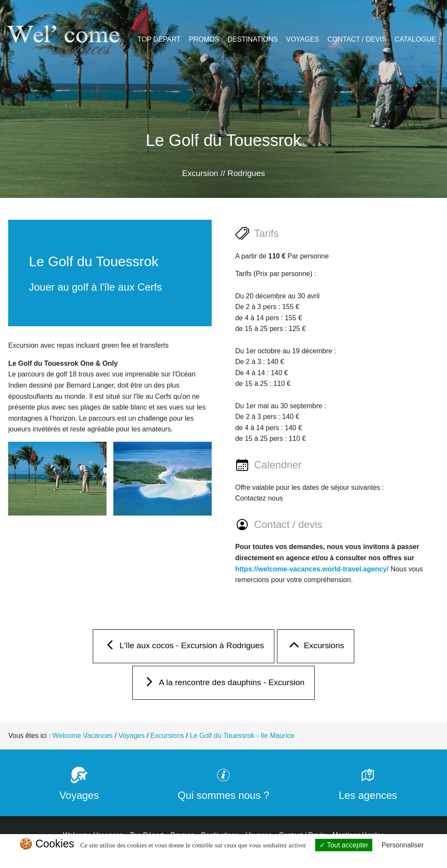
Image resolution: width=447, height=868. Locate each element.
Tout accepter (344, 845)
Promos (204, 39)
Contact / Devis (357, 39)
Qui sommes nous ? (223, 789)
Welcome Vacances (82, 736)
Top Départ (159, 39)
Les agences (368, 789)
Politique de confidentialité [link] (223, 858)
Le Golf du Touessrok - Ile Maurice (242, 736)
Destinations (253, 39)
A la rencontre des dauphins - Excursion (224, 684)
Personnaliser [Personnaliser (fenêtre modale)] (403, 845)
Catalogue (415, 39)
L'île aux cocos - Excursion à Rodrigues (184, 648)
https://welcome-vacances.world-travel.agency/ (312, 569)
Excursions (316, 648)
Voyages (303, 39)
